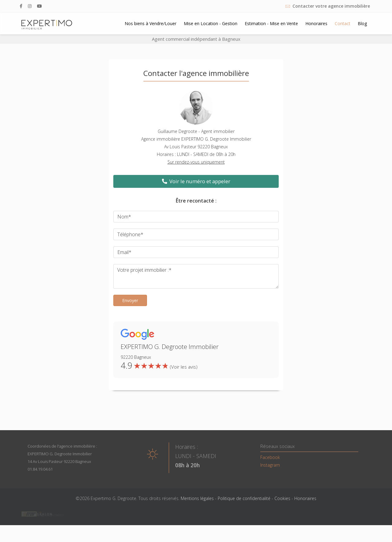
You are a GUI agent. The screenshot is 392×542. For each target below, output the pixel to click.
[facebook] (21, 6)
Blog (362, 23)
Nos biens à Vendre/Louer (151, 23)
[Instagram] (30, 6)
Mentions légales (197, 498)
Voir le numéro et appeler (196, 181)
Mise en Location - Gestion (211, 23)
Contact (343, 23)
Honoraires (316, 23)
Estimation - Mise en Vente (271, 23)
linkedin (58, 515)
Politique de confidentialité (244, 498)
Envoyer (130, 300)
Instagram (270, 465)
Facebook (270, 457)
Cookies (282, 498)
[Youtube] (40, 6)
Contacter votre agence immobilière (331, 6)
